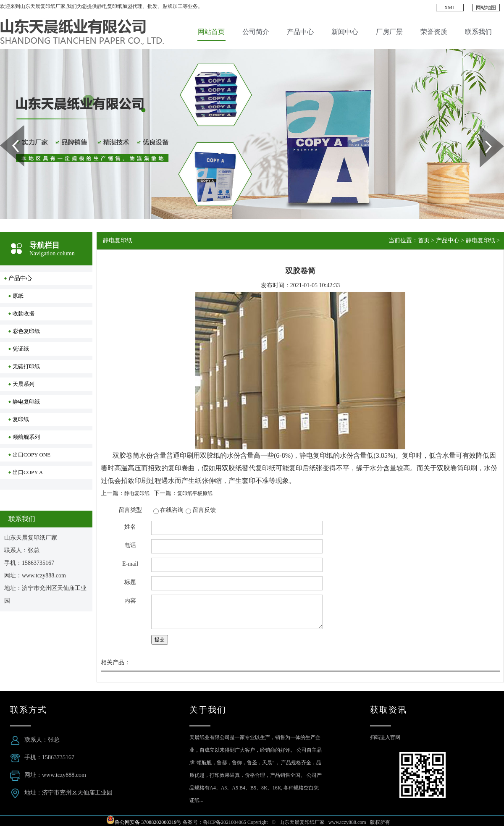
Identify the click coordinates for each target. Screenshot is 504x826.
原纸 (18, 296)
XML (450, 8)
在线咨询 (172, 510)
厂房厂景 (389, 32)
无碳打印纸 (26, 366)
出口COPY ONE (31, 455)
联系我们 (478, 32)
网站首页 (211, 32)
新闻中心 (345, 32)
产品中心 (300, 32)
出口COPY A (28, 472)
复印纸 (21, 419)
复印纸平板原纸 (195, 493)
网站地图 (486, 8)
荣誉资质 (434, 32)
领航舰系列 (26, 437)
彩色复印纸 (26, 331)
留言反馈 (204, 510)
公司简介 (256, 32)
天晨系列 (24, 384)
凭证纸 (21, 349)
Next (484, 128)
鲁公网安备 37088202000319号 (148, 822)
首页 (424, 240)
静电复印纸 (26, 402)
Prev (5, 128)
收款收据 (24, 313)
